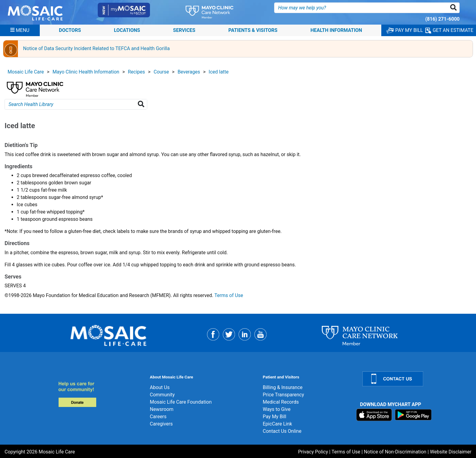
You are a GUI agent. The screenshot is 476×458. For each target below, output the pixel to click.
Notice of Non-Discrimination (395, 452)
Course (161, 72)
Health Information (336, 30)
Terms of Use (229, 295)
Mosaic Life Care (26, 72)
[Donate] (100, 394)
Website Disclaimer (451, 452)
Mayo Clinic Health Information (86, 72)
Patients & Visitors (253, 30)
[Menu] (20, 30)
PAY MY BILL (405, 30)
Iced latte (219, 72)
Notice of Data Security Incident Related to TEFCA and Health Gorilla (96, 48)
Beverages (189, 72)
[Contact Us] (416, 379)
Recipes (136, 72)
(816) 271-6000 (442, 19)
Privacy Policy (313, 452)
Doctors (70, 30)
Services (184, 30)
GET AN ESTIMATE (449, 30)
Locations (127, 30)
